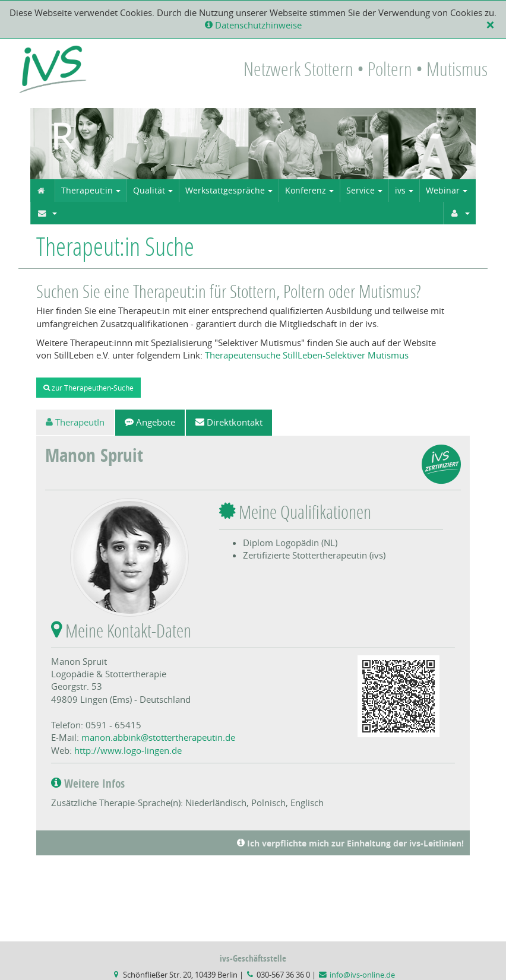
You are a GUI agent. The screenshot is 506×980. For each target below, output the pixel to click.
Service (360, 191)
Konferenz (306, 191)
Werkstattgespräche (225, 191)
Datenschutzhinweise (253, 25)
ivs (400, 191)
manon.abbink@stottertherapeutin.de (158, 737)
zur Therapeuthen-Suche (88, 388)
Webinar (443, 191)
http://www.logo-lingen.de (128, 750)
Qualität (149, 191)
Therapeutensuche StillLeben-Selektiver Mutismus (307, 355)
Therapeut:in (87, 191)
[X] (493, 25)
